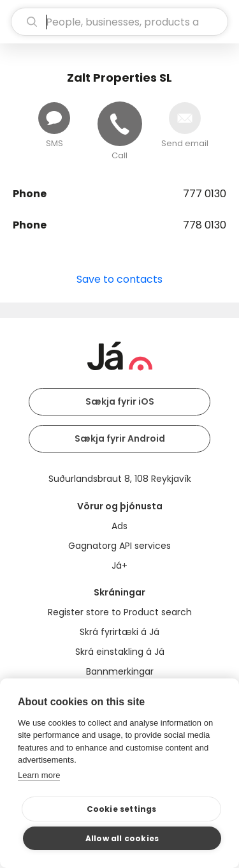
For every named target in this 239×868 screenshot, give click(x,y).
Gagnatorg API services (119, 546)
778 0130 (205, 225)
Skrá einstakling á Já (120, 652)
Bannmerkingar (120, 671)
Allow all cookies (122, 838)
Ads (119, 526)
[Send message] (54, 118)
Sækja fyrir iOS (120, 401)
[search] (119, 22)
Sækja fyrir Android (120, 438)
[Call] (120, 124)
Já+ (119, 565)
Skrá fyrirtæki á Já (119, 632)
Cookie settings (122, 809)
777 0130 (205, 194)
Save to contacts (119, 279)
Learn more (39, 775)
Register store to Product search (120, 612)
